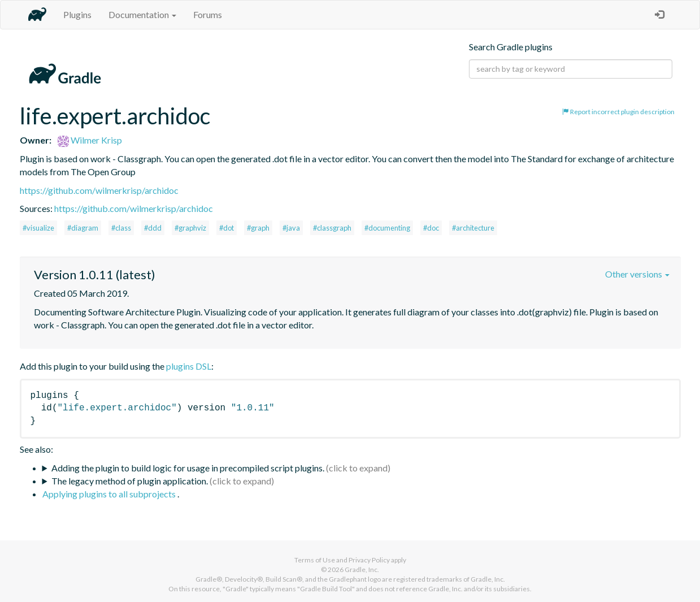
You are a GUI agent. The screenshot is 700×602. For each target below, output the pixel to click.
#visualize (38, 228)
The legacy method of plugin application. (130, 481)
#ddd (153, 228)
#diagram (83, 228)
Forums (208, 14)
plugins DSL (189, 366)
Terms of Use (315, 560)
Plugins (77, 14)
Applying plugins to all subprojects (110, 494)
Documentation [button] (142, 14)
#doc (431, 228)
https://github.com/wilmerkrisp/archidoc (99, 190)
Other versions (637, 274)
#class (121, 228)
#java (291, 228)
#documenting (387, 228)
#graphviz (190, 228)
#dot (227, 228)
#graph (258, 228)
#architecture (473, 228)
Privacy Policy (369, 560)
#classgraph (332, 228)
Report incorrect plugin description (618, 112)
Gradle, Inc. (362, 569)
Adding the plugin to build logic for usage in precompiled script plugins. (188, 468)
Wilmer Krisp (90, 140)
